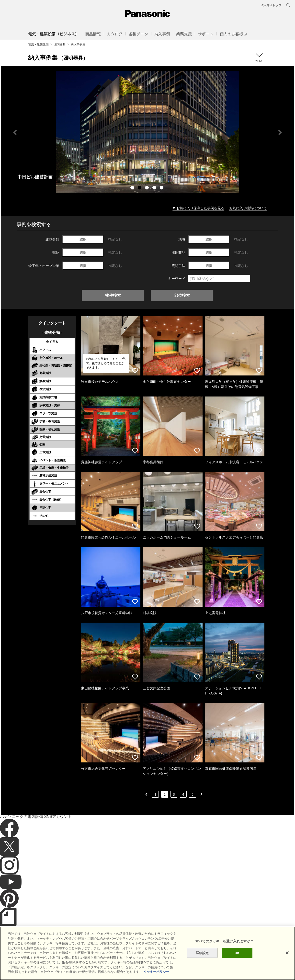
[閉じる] (287, 953)
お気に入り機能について (248, 208)
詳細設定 (202, 953)
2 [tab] (140, 188)
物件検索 (113, 295)
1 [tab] (133, 188)
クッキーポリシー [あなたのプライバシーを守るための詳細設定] (156, 972)
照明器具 (60, 44)
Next (280, 132)
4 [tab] (155, 188)
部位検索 (182, 295)
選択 (83, 239)
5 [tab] (162, 188)
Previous (15, 132)
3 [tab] (147, 188)
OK (237, 953)
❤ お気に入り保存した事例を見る (198, 208)
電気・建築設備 (38, 44)
